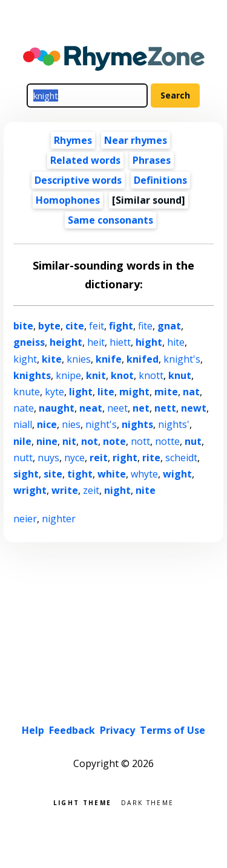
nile (22, 441)
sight (26, 474)
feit (97, 326)
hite (176, 342)
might (134, 392)
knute (27, 392)
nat (191, 392)
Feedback (72, 730)
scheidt (181, 458)
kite (52, 359)
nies (71, 424)
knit (96, 375)
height (66, 342)
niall (23, 424)
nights (137, 424)
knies (79, 359)
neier (25, 519)
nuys (48, 458)
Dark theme (147, 802)
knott (151, 375)
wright (30, 490)
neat (91, 408)
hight (149, 342)
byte (49, 326)
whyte (144, 474)
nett (165, 408)
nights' (174, 424)
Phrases (152, 160)
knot (122, 375)
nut (193, 441)
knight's (182, 359)
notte (167, 441)
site (53, 474)
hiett (120, 342)
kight (25, 359)
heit (96, 342)
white (112, 474)
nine (47, 441)
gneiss (29, 342)
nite (146, 490)
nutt (23, 458)
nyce (74, 458)
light (81, 392)
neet (117, 408)
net (141, 408)
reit (99, 458)
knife (109, 359)
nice (47, 424)
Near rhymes (136, 140)
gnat (169, 326)
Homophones (68, 200)
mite (166, 392)
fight (121, 326)
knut (180, 375)
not (90, 441)
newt (194, 408)
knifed (143, 359)
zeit (91, 490)
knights (32, 375)
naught (57, 408)
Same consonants (110, 220)
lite (106, 392)
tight (80, 474)
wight (177, 474)
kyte (54, 392)
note (114, 441)
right (125, 458)
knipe (68, 375)
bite (23, 326)
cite (75, 326)
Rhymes (73, 140)
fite (145, 326)
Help (33, 730)
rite (151, 458)
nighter (59, 519)
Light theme (82, 802)
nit (69, 441)
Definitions (160, 180)
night (117, 490)
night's (101, 424)
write (65, 490)
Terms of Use (173, 730)
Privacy (117, 730)
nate (24, 408)
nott (140, 441)
